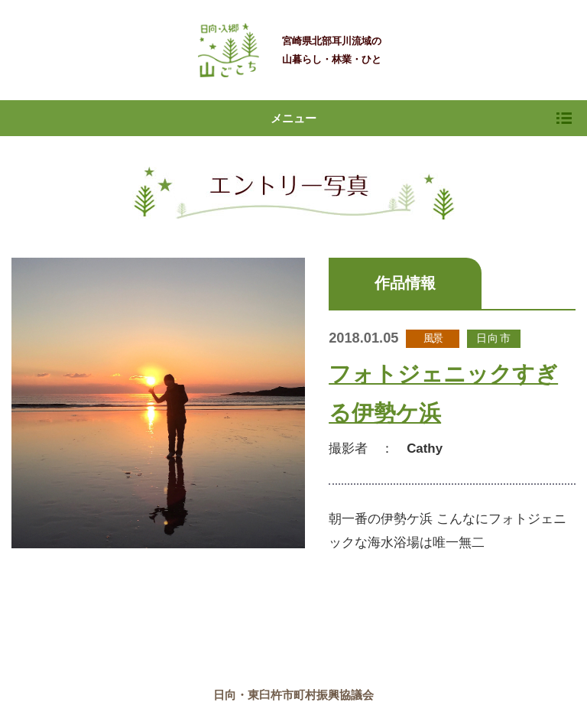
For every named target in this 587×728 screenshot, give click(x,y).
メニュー (421, 118)
